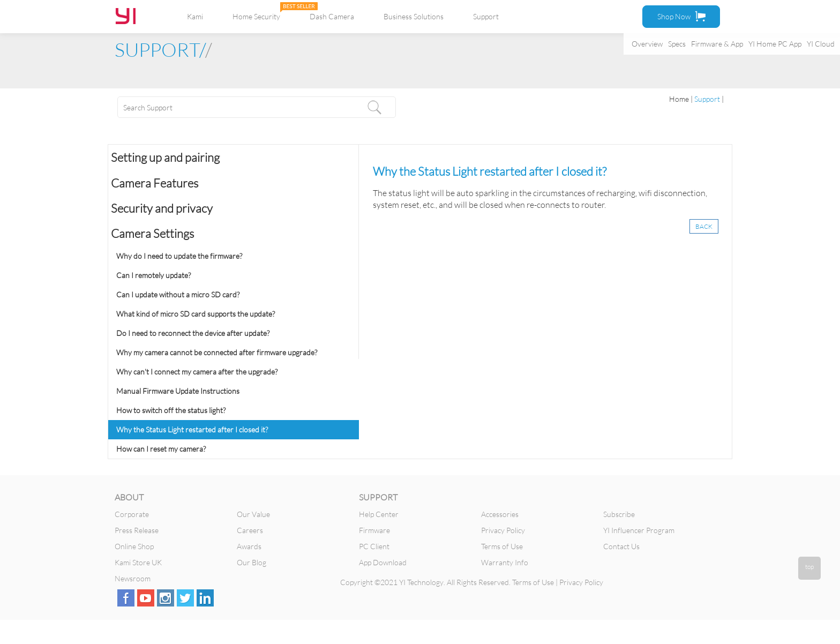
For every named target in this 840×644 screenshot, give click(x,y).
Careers (250, 530)
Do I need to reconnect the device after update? (193, 333)
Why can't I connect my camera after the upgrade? (197, 372)
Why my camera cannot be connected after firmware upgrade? (217, 352)
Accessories (500, 514)
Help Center (379, 514)
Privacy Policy (503, 530)
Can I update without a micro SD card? (178, 294)
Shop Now (681, 16)
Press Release (137, 530)
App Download (383, 562)
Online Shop (134, 546)
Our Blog (252, 562)
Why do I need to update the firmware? (179, 256)
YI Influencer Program (639, 530)
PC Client (374, 546)
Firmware (374, 530)
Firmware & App (717, 44)
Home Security (256, 16)
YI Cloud (821, 44)
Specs (677, 44)
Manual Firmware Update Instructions (178, 391)
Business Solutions (414, 16)
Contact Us (621, 546)
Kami (195, 16)
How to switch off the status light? (171, 410)
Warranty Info (505, 562)
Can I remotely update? (153, 275)
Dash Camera (332, 16)
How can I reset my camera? (161, 449)
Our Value (253, 514)
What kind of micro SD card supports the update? (196, 314)
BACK (704, 226)
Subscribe (619, 514)
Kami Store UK (138, 562)
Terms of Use (502, 546)
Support (486, 16)
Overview (647, 44)
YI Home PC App (775, 44)
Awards (249, 546)
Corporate (132, 514)
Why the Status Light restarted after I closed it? (192, 429)
